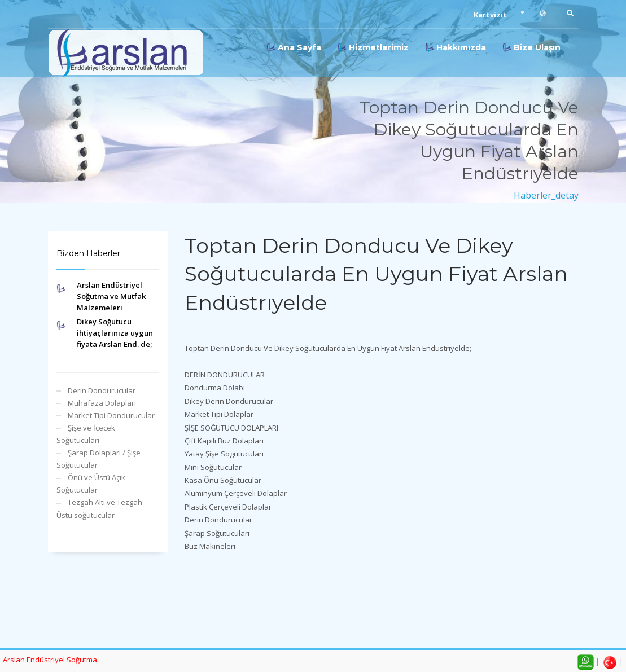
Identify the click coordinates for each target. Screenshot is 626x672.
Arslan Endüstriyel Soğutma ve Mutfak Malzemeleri (111, 296)
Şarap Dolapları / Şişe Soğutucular (99, 459)
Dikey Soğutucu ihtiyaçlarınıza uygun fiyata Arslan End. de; (115, 333)
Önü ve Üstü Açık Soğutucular (91, 484)
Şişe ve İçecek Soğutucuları (86, 434)
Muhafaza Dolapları (102, 403)
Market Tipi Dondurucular (111, 415)
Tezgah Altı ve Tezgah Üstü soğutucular (99, 508)
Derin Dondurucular (102, 390)
